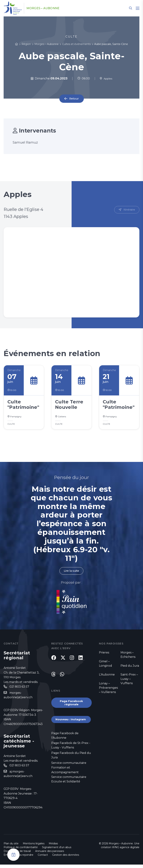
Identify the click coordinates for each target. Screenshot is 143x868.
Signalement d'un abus (57, 851)
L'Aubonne (107, 677)
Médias (53, 847)
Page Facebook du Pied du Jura (71, 763)
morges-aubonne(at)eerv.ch (18, 698)
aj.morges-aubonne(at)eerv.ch (18, 777)
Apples (106, 78)
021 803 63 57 (19, 689)
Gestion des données (66, 858)
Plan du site (11, 847)
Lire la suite (71, 573)
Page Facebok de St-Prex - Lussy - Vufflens (71, 753)
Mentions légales (34, 847)
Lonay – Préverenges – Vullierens (108, 690)
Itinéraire (129, 210)
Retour (74, 99)
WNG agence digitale (126, 851)
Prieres (104, 655)
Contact (43, 858)
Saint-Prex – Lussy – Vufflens (129, 681)
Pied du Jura (130, 668)
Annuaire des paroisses (50, 854)
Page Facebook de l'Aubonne (65, 742)
